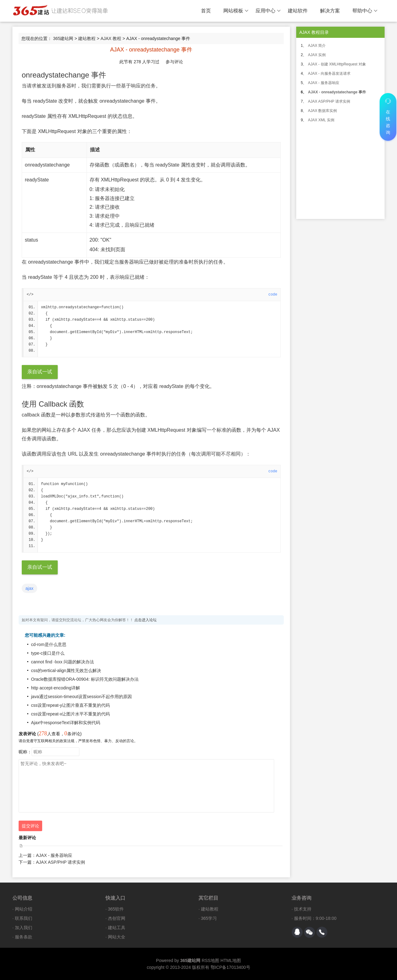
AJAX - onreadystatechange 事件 (337, 92)
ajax (29, 588)
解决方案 (330, 11)
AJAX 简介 (317, 46)
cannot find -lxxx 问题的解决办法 (62, 662)
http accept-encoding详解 (56, 688)
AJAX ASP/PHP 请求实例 (60, 862)
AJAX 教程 (111, 38)
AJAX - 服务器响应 (54, 855)
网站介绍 (24, 909)
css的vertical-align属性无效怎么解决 (66, 670)
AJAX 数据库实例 (322, 111)
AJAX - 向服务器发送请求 (329, 73)
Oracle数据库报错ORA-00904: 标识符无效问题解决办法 (85, 679)
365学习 (209, 918)
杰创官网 (117, 918)
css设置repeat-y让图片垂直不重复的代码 (70, 705)
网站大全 (117, 937)
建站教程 (87, 38)
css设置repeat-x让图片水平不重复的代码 (70, 714)
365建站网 (63, 38)
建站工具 (117, 928)
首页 (206, 11)
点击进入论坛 (145, 620)
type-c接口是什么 (48, 653)
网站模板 (236, 11)
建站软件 (298, 11)
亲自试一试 (40, 372)
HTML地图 (231, 960)
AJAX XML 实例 (321, 120)
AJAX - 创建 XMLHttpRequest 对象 (337, 64)
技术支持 (303, 909)
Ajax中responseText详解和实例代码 (66, 723)
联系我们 (24, 918)
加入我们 (24, 928)
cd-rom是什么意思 (49, 644)
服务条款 (24, 937)
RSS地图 (210, 960)
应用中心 (268, 11)
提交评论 (30, 826)
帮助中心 (365, 11)
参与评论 (174, 62)
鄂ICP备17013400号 (230, 967)
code (273, 295)
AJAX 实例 (317, 55)
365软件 (116, 909)
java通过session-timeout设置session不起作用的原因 (81, 697)
